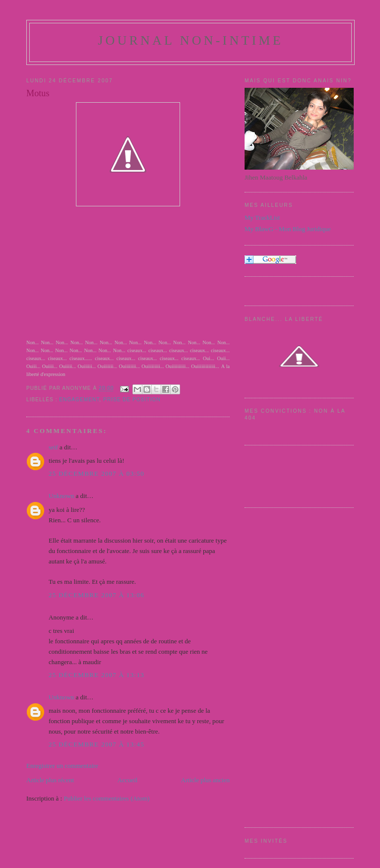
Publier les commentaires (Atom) (106, 798)
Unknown (61, 496)
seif (53, 447)
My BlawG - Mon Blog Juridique (288, 229)
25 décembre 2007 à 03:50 (96, 473)
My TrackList (262, 217)
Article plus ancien (205, 780)
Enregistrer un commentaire (62, 766)
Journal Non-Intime (190, 40)
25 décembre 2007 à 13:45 (96, 744)
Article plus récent (50, 780)
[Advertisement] (284, 666)
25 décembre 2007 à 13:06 (96, 595)
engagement (79, 400)
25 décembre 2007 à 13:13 (96, 675)
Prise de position (132, 400)
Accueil (127, 780)
